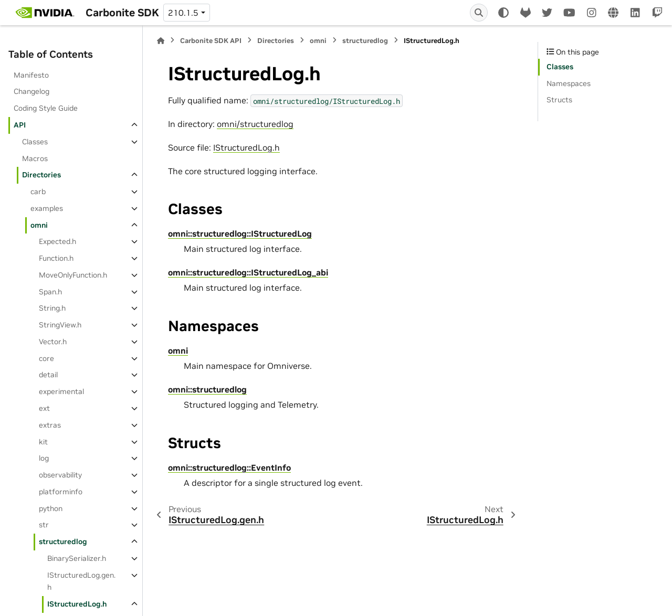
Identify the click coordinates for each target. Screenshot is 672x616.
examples (47, 208)
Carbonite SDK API (211, 41)
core (46, 358)
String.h (52, 308)
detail (48, 375)
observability (60, 475)
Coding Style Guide (46, 108)
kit (43, 442)
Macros (35, 158)
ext (44, 408)
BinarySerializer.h (77, 558)
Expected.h (57, 241)
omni (39, 225)
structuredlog (63, 541)
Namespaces (569, 83)
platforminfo (61, 492)
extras (50, 425)
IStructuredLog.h (77, 604)
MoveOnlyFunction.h (73, 275)
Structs (559, 100)
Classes (35, 142)
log (44, 458)
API (20, 125)
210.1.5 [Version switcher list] (183, 13)
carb (38, 192)
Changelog (31, 91)
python (51, 508)
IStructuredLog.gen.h (81, 581)
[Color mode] (503, 13)
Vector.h (53, 342)
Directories (41, 175)
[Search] (479, 13)
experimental (61, 391)
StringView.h (60, 325)
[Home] (161, 41)
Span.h (50, 292)
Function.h (56, 258)
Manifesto (31, 75)
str (44, 525)
